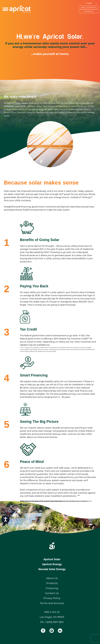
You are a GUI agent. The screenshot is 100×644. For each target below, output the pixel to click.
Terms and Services (52, 603)
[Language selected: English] (91, 3)
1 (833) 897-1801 (54, 622)
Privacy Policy (52, 598)
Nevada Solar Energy (52, 569)
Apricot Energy (52, 564)
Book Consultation (89, 7)
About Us (52, 578)
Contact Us (89, 11)
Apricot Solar (52, 559)
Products (52, 583)
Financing (52, 588)
